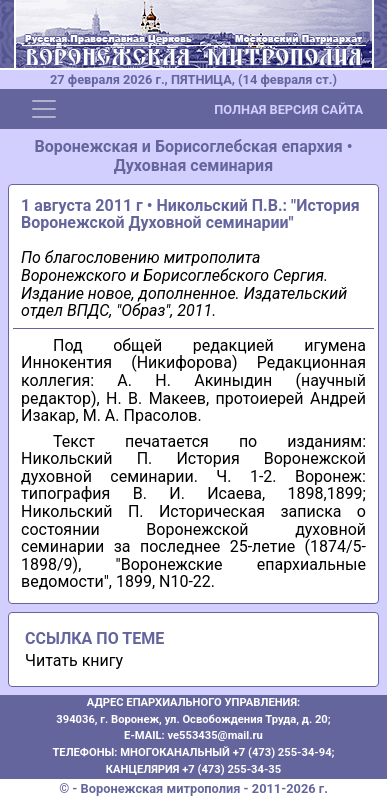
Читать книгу (74, 660)
